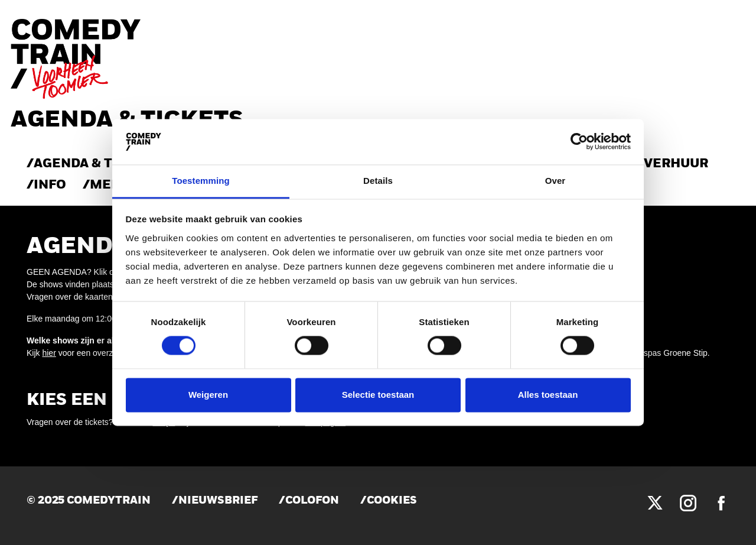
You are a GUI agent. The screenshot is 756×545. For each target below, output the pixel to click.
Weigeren (208, 395)
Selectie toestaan (378, 395)
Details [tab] (378, 181)
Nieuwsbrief (218, 501)
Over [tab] (555, 181)
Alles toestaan (548, 395)
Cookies (392, 501)
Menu (110, 185)
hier (49, 353)
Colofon (312, 501)
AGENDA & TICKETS (97, 164)
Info (50, 185)
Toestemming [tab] (201, 181)
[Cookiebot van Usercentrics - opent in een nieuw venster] (579, 142)
